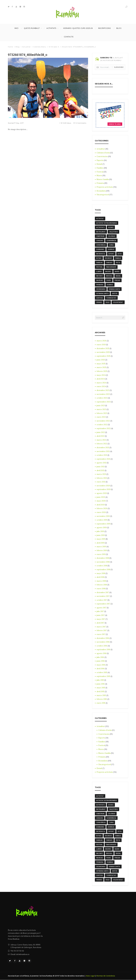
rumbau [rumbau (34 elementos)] (110, 285)
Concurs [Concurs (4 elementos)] (100, 241)
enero (101, 345)
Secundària (101, 191)
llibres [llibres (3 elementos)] (99, 271)
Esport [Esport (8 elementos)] (111, 254)
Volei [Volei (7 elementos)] (108, 302)
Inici (16, 28)
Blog (119, 28)
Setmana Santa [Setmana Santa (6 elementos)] (102, 293)
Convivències (102, 156)
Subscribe (119, 67)
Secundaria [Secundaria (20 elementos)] (101, 289)
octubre (102, 398)
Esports (100, 160)
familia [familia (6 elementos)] (118, 258)
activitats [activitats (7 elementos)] (100, 227)
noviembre (103, 352)
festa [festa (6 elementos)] (118, 263)
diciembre (103, 348)
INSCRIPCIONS (104, 28)
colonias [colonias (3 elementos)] (112, 236)
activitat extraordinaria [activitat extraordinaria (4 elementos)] (107, 223)
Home (10, 47)
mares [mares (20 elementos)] (117, 271)
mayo (101, 364)
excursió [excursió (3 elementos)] (108, 258)
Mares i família (103, 179)
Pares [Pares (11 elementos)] (109, 280)
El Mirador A (54, 47)
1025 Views (67, 123)
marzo (101, 341)
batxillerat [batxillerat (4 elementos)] (101, 232)
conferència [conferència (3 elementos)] (111, 241)
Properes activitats (105, 187)
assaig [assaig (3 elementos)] (111, 227)
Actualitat (26, 47)
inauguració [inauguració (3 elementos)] (111, 267)
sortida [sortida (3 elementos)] (100, 298)
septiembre (104, 356)
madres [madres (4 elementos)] (108, 271)
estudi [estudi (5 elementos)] (99, 258)
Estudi (99, 164)
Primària (100, 183)
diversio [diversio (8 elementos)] (111, 249)
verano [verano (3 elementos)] (99, 302)
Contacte (69, 37)
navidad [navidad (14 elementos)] (100, 280)
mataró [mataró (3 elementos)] (99, 276)
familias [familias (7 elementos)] (99, 263)
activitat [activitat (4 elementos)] (100, 219)
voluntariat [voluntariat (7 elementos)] (118, 302)
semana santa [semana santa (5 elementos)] (114, 289)
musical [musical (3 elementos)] (109, 276)
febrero (102, 371)
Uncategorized (103, 195)
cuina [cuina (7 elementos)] (111, 245)
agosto (102, 463)
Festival (100, 172)
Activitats (51, 28)
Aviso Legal (90, 976)
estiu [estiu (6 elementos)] (120, 254)
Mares (99, 176)
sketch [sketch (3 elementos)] (115, 293)
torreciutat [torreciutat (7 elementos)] (111, 298)
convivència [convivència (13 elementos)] (101, 245)
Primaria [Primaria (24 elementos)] (100, 285)
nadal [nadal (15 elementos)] (118, 276)
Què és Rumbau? (32, 28)
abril (101, 379)
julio (100, 532)
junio (101, 360)
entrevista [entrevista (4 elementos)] (101, 254)
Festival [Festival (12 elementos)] (99, 267)
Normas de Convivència (106, 976)
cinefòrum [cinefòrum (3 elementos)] (100, 236)
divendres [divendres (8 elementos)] (100, 249)
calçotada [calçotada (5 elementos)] (113, 232)
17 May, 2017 (19, 123)
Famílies (100, 168)
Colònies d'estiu (40, 47)
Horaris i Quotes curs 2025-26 (78, 28)
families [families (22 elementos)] (109, 263)
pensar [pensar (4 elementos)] (117, 280)
